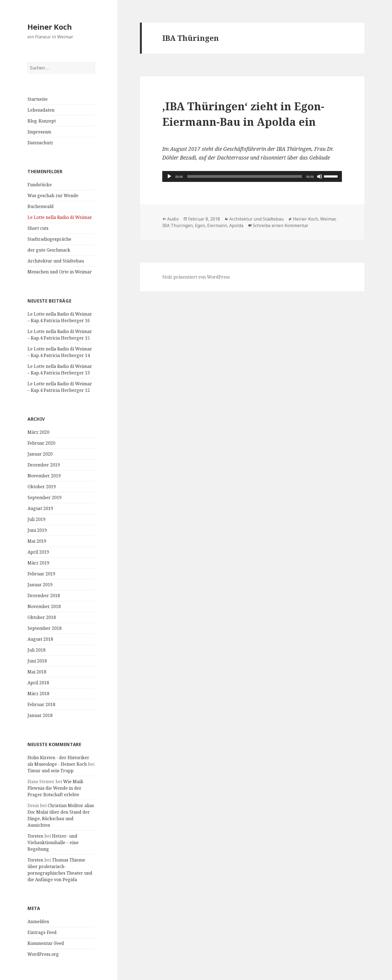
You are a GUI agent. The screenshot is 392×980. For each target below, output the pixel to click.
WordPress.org (43, 954)
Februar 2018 (41, 704)
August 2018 (40, 639)
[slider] (245, 176)
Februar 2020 (41, 443)
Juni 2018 (37, 661)
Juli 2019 (36, 519)
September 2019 (45, 497)
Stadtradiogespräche (49, 239)
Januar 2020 (40, 454)
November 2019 (44, 476)
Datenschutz (40, 143)
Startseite (38, 99)
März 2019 (38, 563)
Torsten (35, 836)
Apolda (236, 225)
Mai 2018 (37, 672)
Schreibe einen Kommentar (281, 225)
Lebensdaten (41, 110)
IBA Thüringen (177, 225)
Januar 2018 (40, 715)
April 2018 (38, 683)
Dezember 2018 (44, 596)
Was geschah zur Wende (53, 196)
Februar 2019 (41, 574)
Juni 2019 (37, 530)
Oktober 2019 (42, 487)
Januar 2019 (40, 585)
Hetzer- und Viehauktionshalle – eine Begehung (53, 842)
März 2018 (38, 694)
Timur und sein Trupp (50, 771)
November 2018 (44, 606)
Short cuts (38, 228)
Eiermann (217, 225)
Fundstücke (40, 185)
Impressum (39, 132)
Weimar (328, 219)
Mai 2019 (37, 541)
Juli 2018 (36, 650)
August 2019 (40, 508)
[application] (252, 176)
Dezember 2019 (44, 465)
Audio (173, 219)
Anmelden (38, 921)
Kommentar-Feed (46, 943)
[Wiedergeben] (169, 176)
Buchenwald (41, 206)
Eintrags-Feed (42, 932)
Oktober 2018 (42, 617)
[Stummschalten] (320, 176)
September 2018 (45, 628)
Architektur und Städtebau (56, 261)
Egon (200, 225)
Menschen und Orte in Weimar (60, 272)
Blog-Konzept (42, 121)
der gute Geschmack (49, 250)
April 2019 (38, 552)
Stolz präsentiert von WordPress (196, 277)
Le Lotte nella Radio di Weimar (60, 217)
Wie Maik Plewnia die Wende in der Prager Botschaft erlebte (55, 788)
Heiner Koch (50, 27)
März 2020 (38, 432)
